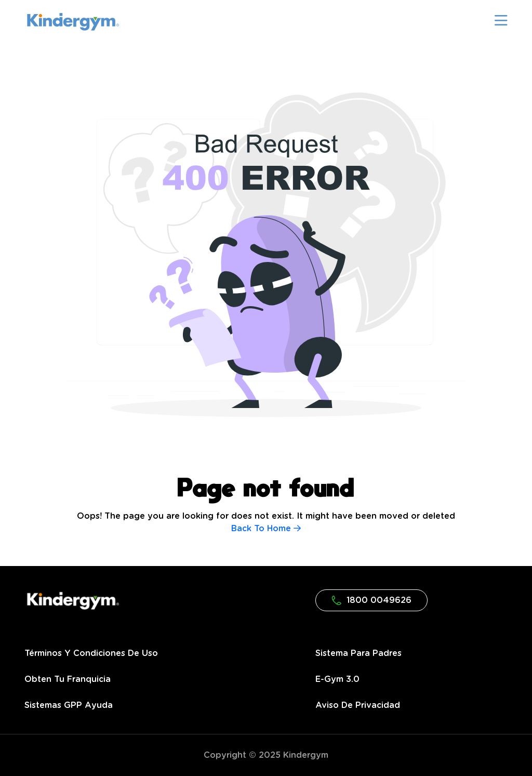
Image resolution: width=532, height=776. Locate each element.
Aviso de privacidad (358, 705)
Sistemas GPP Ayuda (69, 705)
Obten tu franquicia (68, 679)
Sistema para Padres (358, 653)
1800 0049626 (371, 600)
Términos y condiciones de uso (91, 653)
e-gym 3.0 (337, 679)
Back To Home (266, 529)
